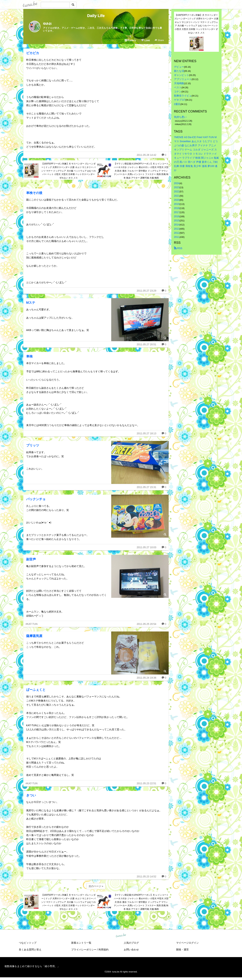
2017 (177, 212)
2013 (177, 229)
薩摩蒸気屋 (34, 636)
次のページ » (96, 886)
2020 (177, 200)
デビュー (179, 67)
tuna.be (121, 936)
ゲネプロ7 (180, 100)
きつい (31, 795)
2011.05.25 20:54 (146, 624)
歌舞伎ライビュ (183, 96)
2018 (177, 208)
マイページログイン (187, 943)
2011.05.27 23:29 (146, 291)
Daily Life (96, 16)
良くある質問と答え (30, 950)
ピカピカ (33, 53)
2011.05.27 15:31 (146, 487)
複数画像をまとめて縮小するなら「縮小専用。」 (32, 966)
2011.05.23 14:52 (146, 876)
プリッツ (33, 445)
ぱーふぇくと (36, 690)
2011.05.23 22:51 (146, 783)
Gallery (130, 40)
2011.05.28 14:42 (146, 155)
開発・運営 (182, 950)
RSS (178, 248)
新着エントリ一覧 (81, 943)
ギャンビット (182, 75)
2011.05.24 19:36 (146, 678)
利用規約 (104, 950)
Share (159, 40)
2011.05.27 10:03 (146, 547)
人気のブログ (131, 943)
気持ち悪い (180, 117)
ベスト (178, 87)
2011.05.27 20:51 (146, 344)
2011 (177, 237)
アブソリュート (183, 79)
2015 (177, 220)
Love (145, 40)
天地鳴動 (179, 83)
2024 (177, 183)
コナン (178, 92)
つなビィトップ (28, 943)
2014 (177, 225)
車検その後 (34, 193)
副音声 (31, 559)
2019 (177, 204)
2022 (177, 191)
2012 (177, 233)
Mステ (31, 303)
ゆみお (47, 24)
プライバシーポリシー (84, 950)
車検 (29, 356)
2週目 (177, 104)
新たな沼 (179, 71)
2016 (177, 216)
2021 (177, 196)
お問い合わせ (131, 950)
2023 (177, 187)
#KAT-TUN (32, 624)
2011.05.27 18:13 (146, 433)
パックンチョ (36, 499)
